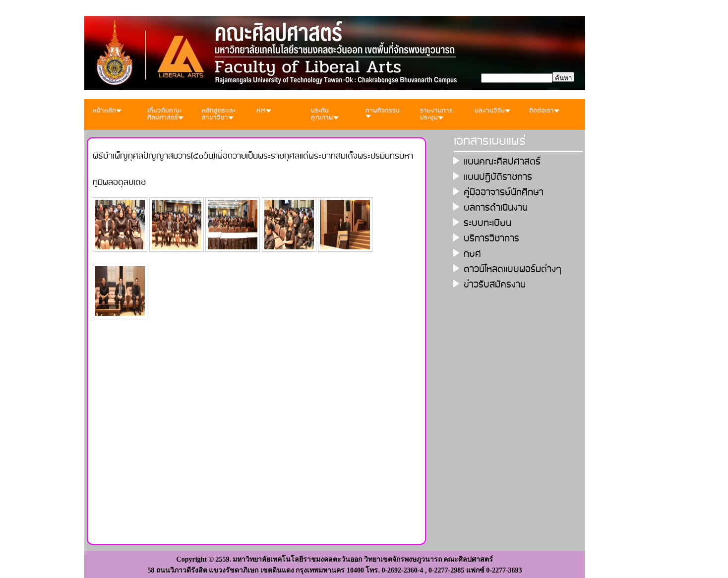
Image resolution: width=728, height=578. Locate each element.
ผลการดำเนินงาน (496, 208)
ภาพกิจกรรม (383, 112)
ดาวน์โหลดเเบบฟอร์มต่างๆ (513, 269)
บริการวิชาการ (491, 239)
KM (264, 111)
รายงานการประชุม (436, 114)
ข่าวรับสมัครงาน (495, 285)
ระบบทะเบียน (487, 223)
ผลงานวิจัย (492, 111)
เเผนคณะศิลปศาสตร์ (502, 162)
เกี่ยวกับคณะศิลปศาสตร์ (165, 114)
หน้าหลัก (107, 111)
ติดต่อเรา (544, 111)
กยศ (472, 254)
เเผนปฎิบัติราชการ (498, 177)
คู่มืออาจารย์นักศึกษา (504, 193)
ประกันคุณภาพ (325, 114)
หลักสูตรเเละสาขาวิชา (219, 114)
